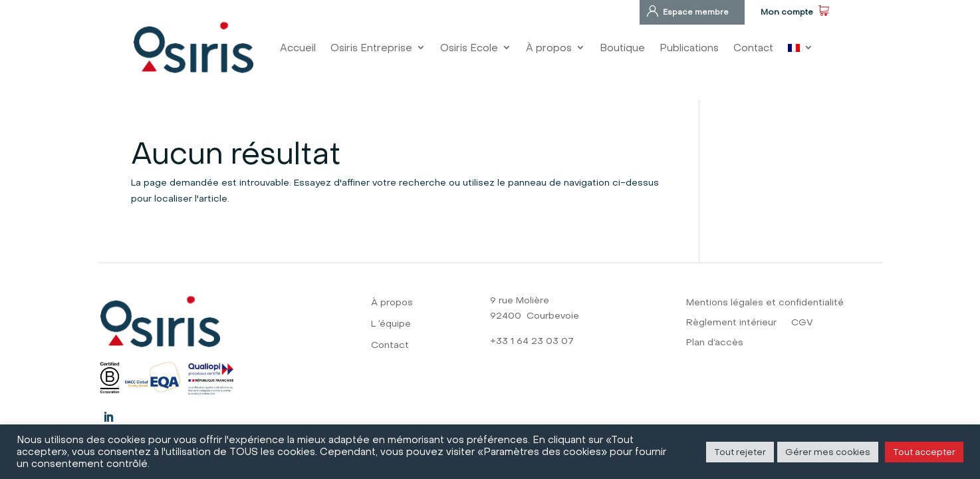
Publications (689, 48)
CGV (802, 323)
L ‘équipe (391, 324)
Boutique (622, 48)
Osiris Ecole (469, 48)
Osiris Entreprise (371, 48)
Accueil (298, 48)
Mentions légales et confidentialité (765, 303)
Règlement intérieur (731, 323)
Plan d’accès (715, 343)
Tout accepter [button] (924, 452)
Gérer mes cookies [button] (828, 452)
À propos (549, 48)
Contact (753, 48)
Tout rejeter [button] (740, 452)
